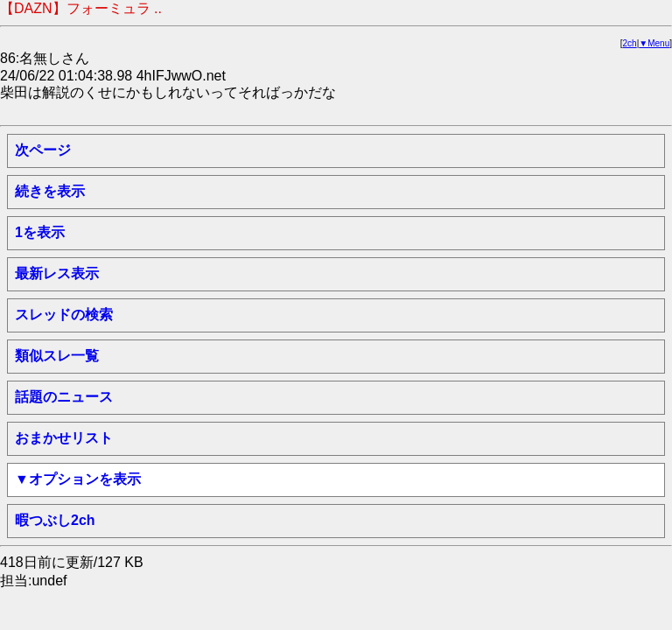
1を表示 (40, 232)
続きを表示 (50, 191)
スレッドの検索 (64, 315)
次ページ (43, 150)
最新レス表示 (57, 273)
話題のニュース (64, 397)
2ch (630, 43)
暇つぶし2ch (55, 520)
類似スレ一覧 (57, 356)
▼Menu (654, 43)
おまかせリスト (64, 438)
